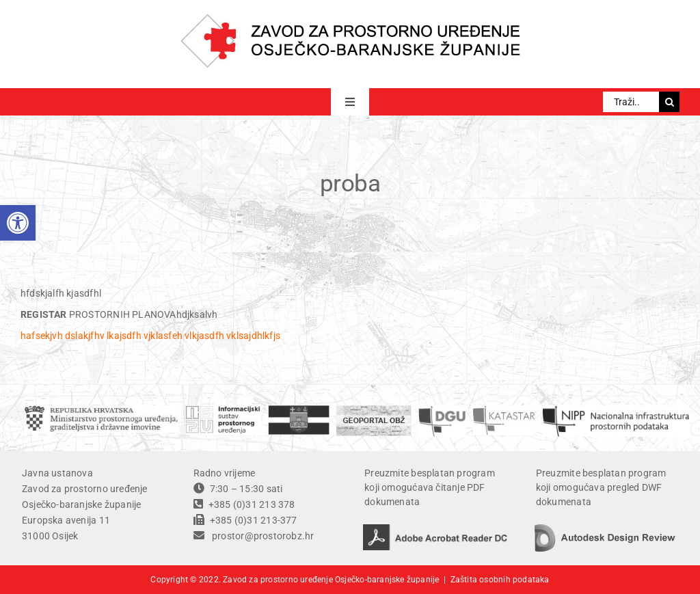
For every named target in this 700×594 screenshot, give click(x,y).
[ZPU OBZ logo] (350, 18)
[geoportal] (374, 410)
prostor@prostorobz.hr (263, 536)
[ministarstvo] (101, 410)
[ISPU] (223, 410)
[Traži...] (631, 102)
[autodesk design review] (605, 529)
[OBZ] (299, 410)
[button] (18, 223)
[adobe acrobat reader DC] (435, 529)
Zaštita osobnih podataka (500, 580)
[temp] (616, 410)
